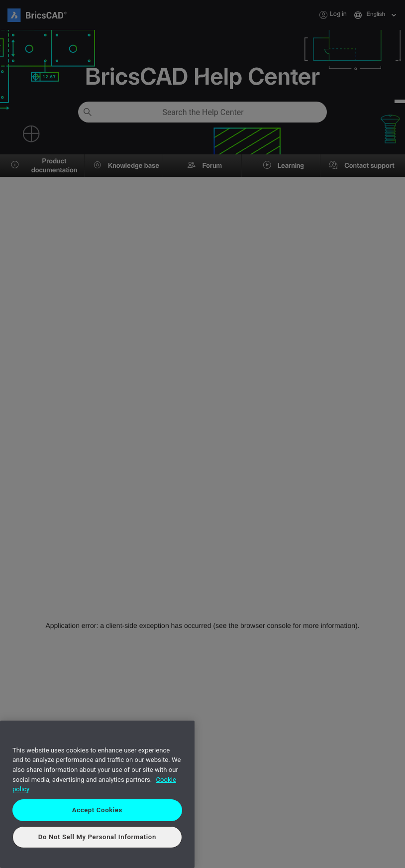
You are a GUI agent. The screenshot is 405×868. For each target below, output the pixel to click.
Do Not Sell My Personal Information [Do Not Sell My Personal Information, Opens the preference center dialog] (97, 837)
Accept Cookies (97, 810)
